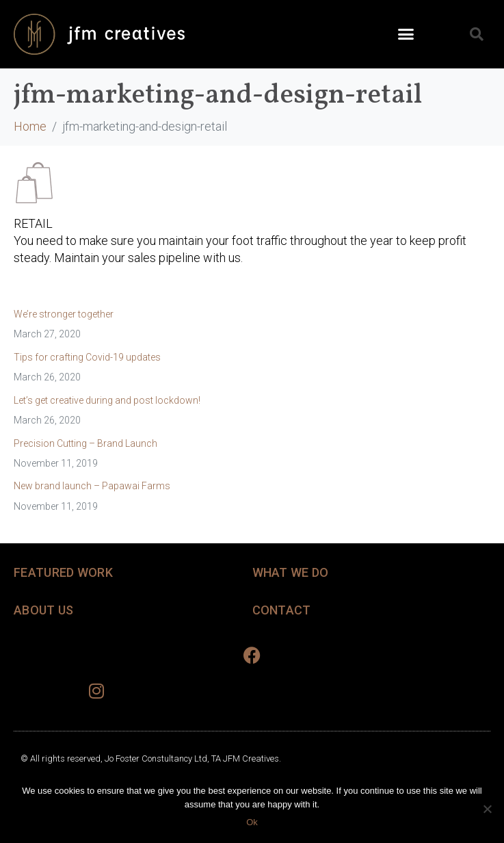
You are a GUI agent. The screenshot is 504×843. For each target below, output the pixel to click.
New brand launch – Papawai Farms (92, 486)
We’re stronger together (64, 314)
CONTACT (282, 610)
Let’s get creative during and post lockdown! (107, 400)
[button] (406, 34)
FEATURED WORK (63, 572)
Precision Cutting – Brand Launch (85, 443)
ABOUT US (43, 610)
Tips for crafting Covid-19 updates (87, 357)
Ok (252, 822)
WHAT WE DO (291, 572)
